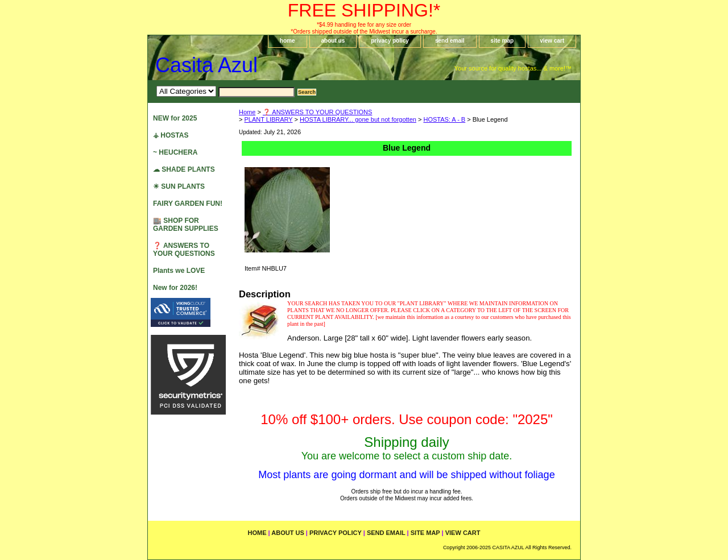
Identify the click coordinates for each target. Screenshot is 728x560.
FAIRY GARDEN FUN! (188, 204)
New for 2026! (175, 288)
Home (247, 112)
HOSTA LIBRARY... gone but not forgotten (358, 119)
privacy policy (390, 41)
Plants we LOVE (179, 271)
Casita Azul (206, 65)
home (288, 41)
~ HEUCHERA (175, 152)
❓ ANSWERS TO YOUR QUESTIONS (317, 112)
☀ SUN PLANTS (179, 186)
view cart (552, 41)
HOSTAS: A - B (444, 119)
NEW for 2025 (175, 118)
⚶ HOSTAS (171, 135)
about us (333, 41)
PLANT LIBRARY (268, 119)
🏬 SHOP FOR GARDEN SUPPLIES (186, 225)
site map (502, 41)
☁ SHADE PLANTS (184, 169)
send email (450, 41)
